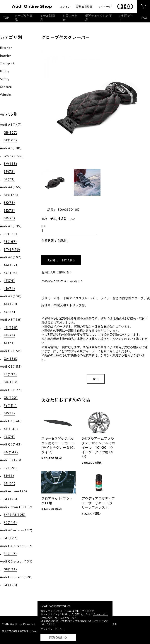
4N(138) (11, 328)
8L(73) (9, 179)
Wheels (5, 95)
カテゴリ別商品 (24, 18)
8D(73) (9, 218)
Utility (5, 71)
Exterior (6, 48)
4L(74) (9, 437)
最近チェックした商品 (98, 18)
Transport (7, 63)
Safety (5, 79)
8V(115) (10, 164)
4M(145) (11, 429)
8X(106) (10, 140)
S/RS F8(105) (15, 515)
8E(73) (9, 210)
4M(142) (11, 452)
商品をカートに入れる (61, 260)
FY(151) (10, 406)
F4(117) (10, 554)
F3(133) (10, 374)
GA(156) (11, 359)
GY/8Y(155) (13, 156)
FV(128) (10, 468)
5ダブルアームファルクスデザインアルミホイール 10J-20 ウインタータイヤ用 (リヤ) (98, 447)
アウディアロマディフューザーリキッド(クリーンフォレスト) (98, 503)
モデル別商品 (47, 18)
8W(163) (11, 195)
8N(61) (10, 483)
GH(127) (11, 538)
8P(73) (9, 171)
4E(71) (9, 343)
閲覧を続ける (58, 637)
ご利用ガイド (126, 18)
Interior (6, 56)
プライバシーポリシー (52, 629)
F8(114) (10, 522)
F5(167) (10, 242)
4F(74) (9, 281)
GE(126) (10, 499)
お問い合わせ (70, 18)
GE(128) (10, 585)
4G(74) (9, 312)
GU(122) (11, 398)
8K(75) (9, 203)
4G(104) (11, 273)
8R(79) (9, 413)
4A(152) (10, 265)
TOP (6, 18)
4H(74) (9, 335)
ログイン (65, 7)
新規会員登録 (84, 7)
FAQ (144, 18)
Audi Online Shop (32, 6)
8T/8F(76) (12, 250)
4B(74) (9, 289)
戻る (96, 379)
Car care (6, 87)
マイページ (105, 7)
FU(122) (10, 234)
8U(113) (11, 382)
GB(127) (11, 132)
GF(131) (10, 569)
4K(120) (10, 304)
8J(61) (9, 476)
